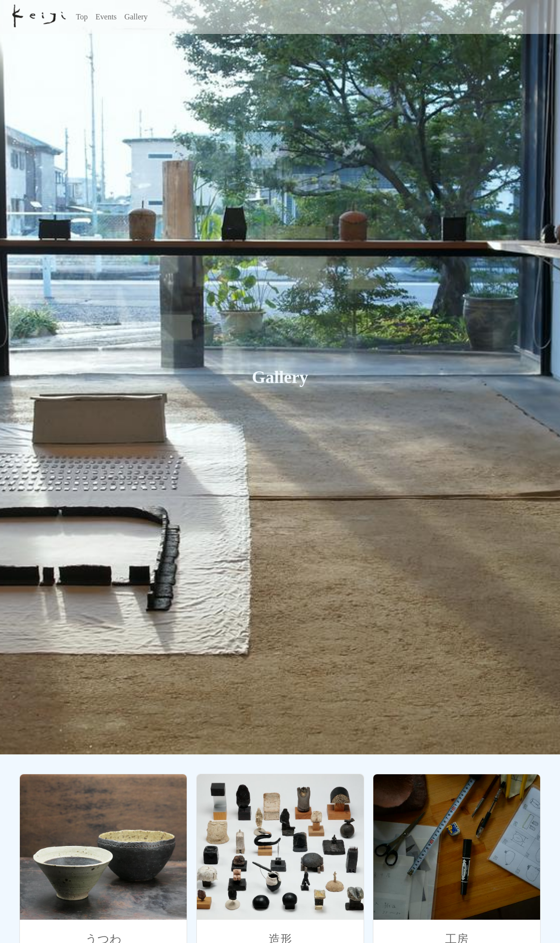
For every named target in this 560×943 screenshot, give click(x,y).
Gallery (136, 17)
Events (106, 17)
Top (82, 17)
